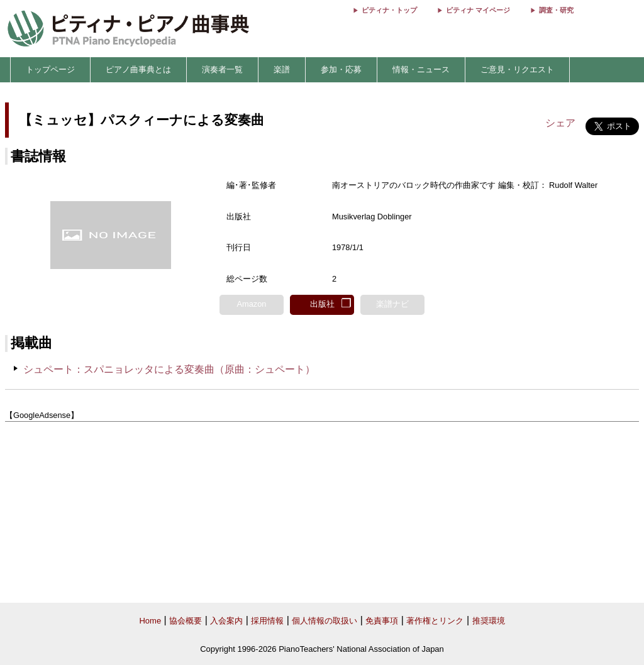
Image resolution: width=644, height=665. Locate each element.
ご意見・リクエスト (517, 69)
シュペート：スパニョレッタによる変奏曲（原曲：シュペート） (169, 369)
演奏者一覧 (222, 69)
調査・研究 (556, 10)
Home (150, 621)
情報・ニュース (421, 69)
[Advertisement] (322, 512)
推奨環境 (489, 621)
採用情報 (267, 621)
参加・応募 (341, 69)
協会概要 (186, 621)
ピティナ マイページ (478, 10)
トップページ (50, 69)
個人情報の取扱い (325, 621)
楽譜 (282, 69)
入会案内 (226, 621)
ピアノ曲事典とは (138, 69)
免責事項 (382, 621)
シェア (560, 123)
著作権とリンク (435, 621)
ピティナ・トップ (389, 10)
